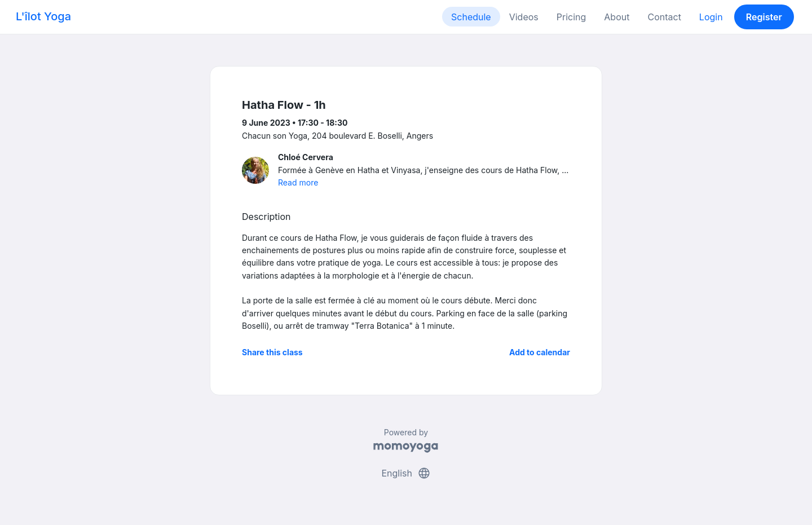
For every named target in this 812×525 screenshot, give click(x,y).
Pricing (572, 17)
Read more (298, 182)
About (617, 17)
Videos (524, 17)
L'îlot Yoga (43, 16)
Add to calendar (540, 352)
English (406, 473)
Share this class (272, 352)
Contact (664, 17)
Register (764, 17)
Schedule (471, 17)
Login (711, 17)
